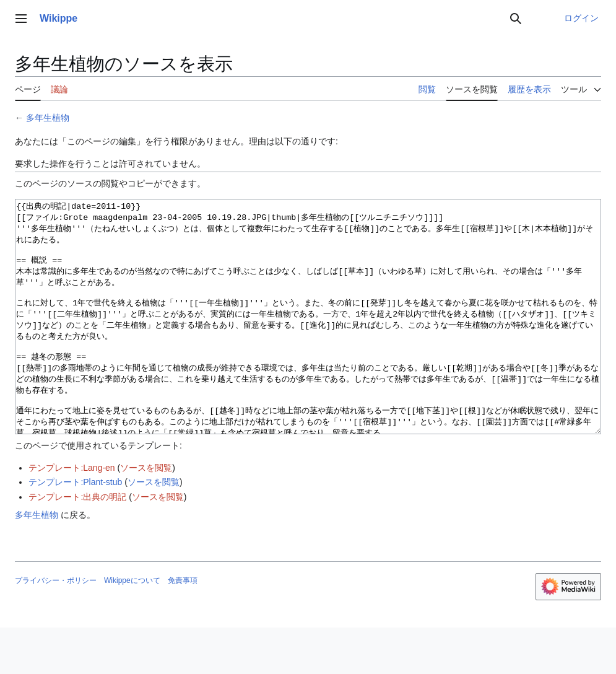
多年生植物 (48, 118)
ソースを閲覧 (146, 514)
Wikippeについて (132, 627)
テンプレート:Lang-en (72, 514)
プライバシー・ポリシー (56, 627)
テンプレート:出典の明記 (77, 543)
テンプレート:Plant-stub (75, 528)
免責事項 (183, 627)
